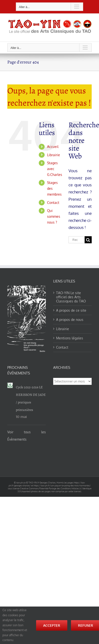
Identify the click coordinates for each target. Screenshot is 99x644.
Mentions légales (70, 338)
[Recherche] (88, 240)
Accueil (53, 147)
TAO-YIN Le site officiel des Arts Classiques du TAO (71, 297)
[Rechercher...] (77, 240)
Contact (53, 203)
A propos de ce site (71, 310)
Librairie (54, 155)
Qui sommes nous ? (54, 216)
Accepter (52, 625)
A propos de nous (70, 320)
